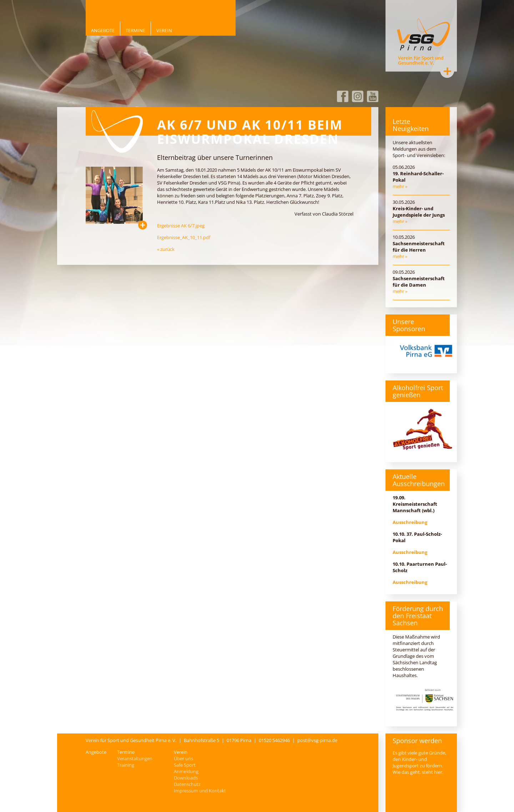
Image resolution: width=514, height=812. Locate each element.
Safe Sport (185, 765)
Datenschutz (187, 784)
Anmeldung (186, 771)
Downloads (186, 778)
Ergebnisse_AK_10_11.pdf (184, 237)
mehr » (400, 186)
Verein (164, 30)
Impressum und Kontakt (200, 791)
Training (126, 765)
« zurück (166, 249)
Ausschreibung (410, 522)
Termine (135, 30)
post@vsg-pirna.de (317, 740)
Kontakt (447, 71)
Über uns (183, 758)
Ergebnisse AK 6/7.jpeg (181, 226)
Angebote (103, 30)
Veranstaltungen (135, 758)
